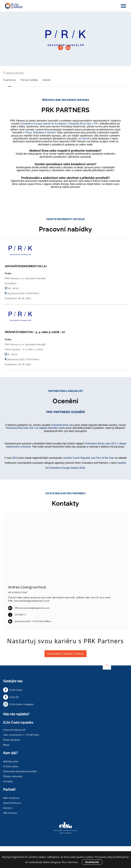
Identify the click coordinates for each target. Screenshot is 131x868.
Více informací (70, 862)
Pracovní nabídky (29, 80)
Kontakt (46, 80)
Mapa (6, 745)
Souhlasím (92, 862)
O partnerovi (9, 80)
